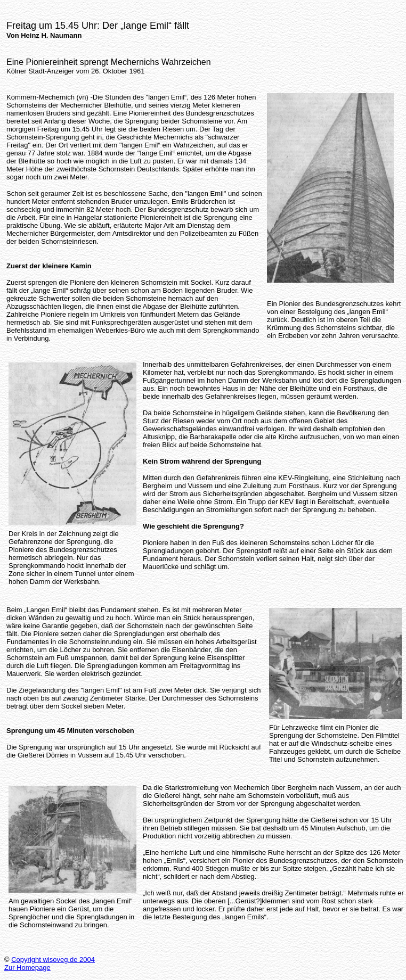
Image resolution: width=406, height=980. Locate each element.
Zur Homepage (27, 967)
